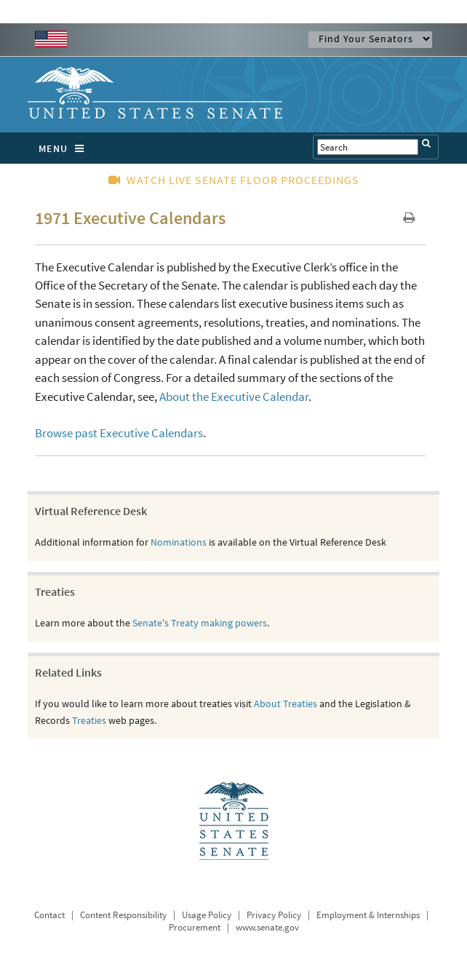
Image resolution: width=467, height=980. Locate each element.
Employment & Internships (368, 915)
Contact (49, 915)
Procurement (195, 927)
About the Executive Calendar (234, 397)
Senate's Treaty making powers (200, 623)
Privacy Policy (274, 915)
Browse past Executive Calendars (119, 433)
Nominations (179, 542)
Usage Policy (207, 915)
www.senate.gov (267, 927)
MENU (65, 148)
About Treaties (286, 704)
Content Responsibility (123, 915)
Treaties (89, 720)
